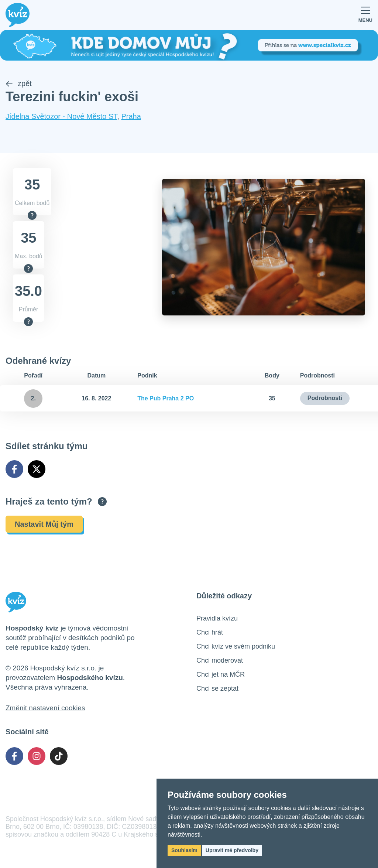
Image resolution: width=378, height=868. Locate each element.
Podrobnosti (325, 398)
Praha (131, 116)
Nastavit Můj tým (44, 524)
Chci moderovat (220, 660)
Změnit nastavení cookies (45, 708)
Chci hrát (210, 632)
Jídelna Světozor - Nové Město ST (61, 116)
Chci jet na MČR (221, 674)
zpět (19, 83)
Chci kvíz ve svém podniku (236, 646)
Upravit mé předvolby (232, 850)
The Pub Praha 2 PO (166, 398)
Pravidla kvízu (217, 618)
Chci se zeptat (217, 688)
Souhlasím (184, 850)
